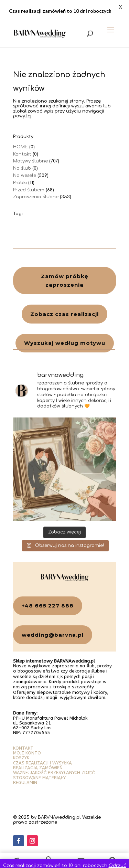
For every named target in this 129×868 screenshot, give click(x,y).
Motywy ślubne (30, 161)
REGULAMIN (25, 782)
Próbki (20, 183)
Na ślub (22, 168)
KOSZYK (21, 758)
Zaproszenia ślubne (36, 197)
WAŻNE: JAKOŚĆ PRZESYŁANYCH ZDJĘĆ (54, 772)
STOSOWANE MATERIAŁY (39, 778)
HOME (20, 147)
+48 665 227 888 (48, 606)
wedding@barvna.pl (53, 635)
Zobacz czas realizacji (64, 314)
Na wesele (25, 176)
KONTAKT (23, 748)
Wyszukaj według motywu (65, 343)
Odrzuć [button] (117, 866)
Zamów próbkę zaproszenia (64, 281)
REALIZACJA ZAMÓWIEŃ (38, 768)
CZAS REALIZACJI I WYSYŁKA (42, 763)
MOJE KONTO (27, 753)
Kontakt (22, 154)
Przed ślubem (29, 190)
